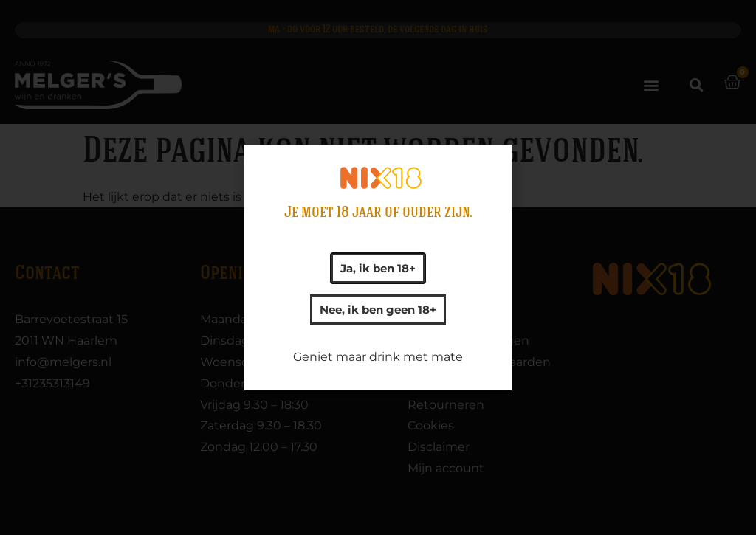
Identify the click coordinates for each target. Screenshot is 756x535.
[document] (378, 267)
